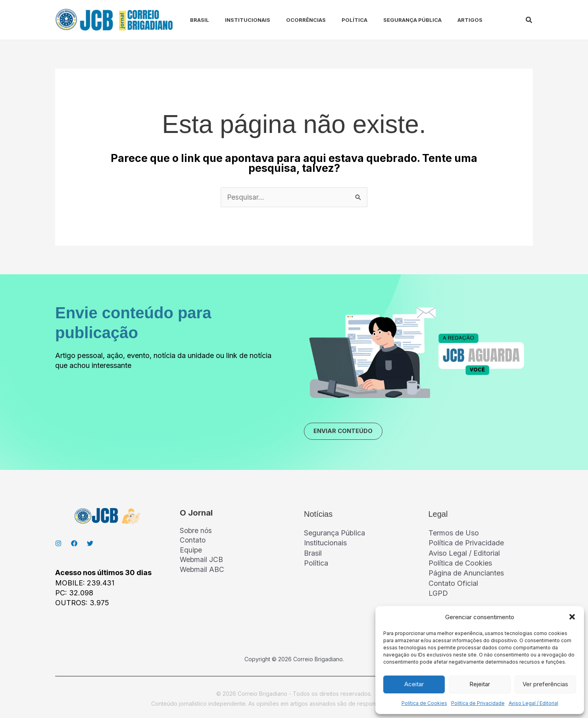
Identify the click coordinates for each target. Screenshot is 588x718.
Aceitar (414, 684)
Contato (193, 543)
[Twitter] (90, 545)
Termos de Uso (454, 534)
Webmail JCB (202, 563)
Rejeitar (480, 684)
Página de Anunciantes (466, 575)
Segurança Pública (392, 20)
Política (337, 20)
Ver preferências (545, 684)
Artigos (446, 20)
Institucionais (236, 20)
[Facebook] (74, 545)
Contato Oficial (453, 584)
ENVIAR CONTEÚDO (347, 432)
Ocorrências (292, 20)
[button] (572, 617)
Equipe (191, 553)
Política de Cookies (424, 703)
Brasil (192, 20)
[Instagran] (58, 545)
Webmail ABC (202, 573)
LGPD (438, 594)
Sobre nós (196, 532)
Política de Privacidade (478, 703)
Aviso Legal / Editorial (533, 703)
